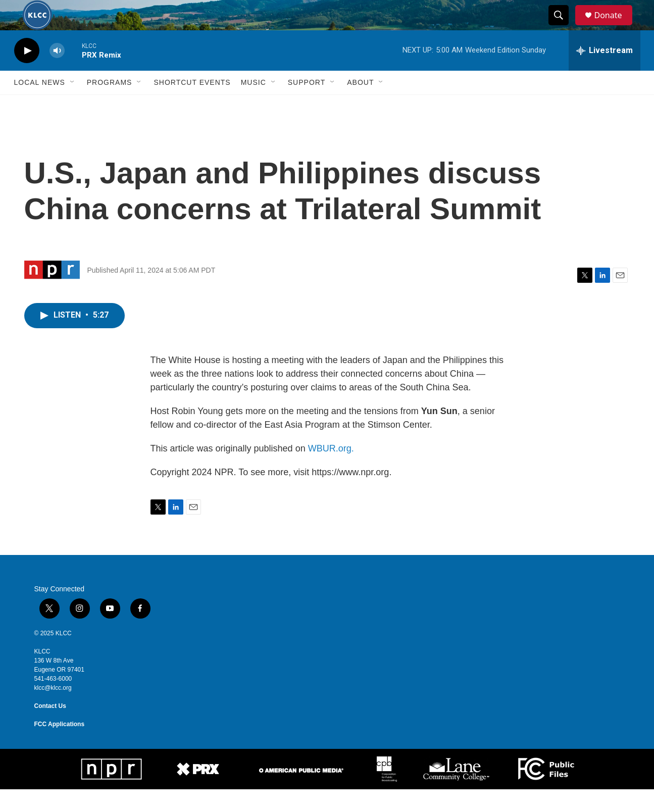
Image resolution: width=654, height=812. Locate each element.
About (360, 105)
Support (307, 105)
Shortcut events (192, 105)
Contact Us (50, 729)
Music (254, 105)
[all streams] (605, 73)
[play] (27, 73)
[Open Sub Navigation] (73, 105)
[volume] (57, 73)
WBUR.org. (331, 471)
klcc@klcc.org (53, 710)
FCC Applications (60, 747)
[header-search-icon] (564, 27)
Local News (40, 105)
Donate (615, 27)
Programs (110, 105)
